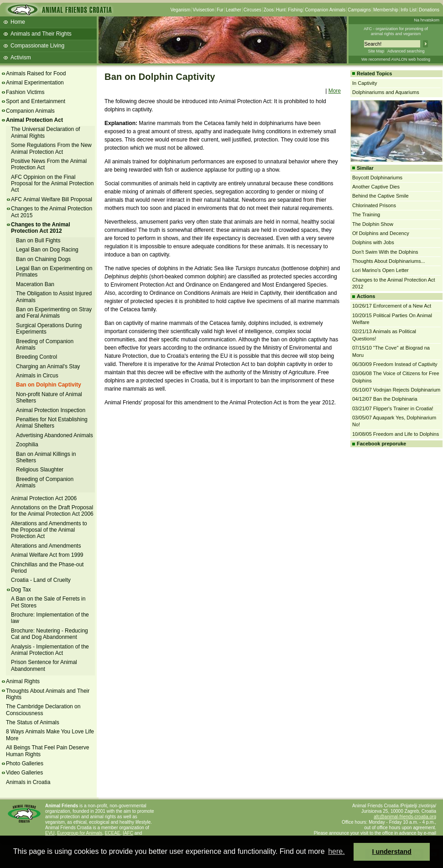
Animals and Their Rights (41, 34)
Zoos (269, 10)
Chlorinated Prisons (374, 205)
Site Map (376, 51)
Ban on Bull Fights (38, 241)
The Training (366, 214)
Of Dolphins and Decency (381, 233)
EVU (50, 833)
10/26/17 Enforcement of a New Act (392, 306)
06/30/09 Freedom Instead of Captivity (395, 364)
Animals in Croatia (28, 782)
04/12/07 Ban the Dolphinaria (385, 399)
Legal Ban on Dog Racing (47, 250)
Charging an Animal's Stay (48, 366)
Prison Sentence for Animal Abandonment (44, 665)
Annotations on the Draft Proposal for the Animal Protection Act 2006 (52, 511)
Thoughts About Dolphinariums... (389, 261)
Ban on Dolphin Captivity (49, 385)
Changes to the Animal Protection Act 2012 (41, 228)
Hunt (281, 10)
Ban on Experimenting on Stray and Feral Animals (54, 313)
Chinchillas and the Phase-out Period (47, 568)
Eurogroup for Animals (80, 833)
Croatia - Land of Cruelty (41, 580)
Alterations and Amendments (46, 546)
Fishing (295, 10)
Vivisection (203, 10)
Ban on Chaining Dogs (43, 259)
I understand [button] (392, 852)
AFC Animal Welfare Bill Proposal (52, 199)
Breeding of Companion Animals (45, 345)
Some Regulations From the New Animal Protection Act (51, 148)
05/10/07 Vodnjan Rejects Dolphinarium (396, 390)
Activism (21, 58)
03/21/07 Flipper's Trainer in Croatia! (393, 408)
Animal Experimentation (35, 83)
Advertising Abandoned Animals (55, 435)
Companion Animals (325, 10)
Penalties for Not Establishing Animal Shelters (52, 423)
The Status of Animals (33, 722)
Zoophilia (27, 444)
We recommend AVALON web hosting (396, 59)
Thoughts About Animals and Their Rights (48, 694)
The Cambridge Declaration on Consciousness (43, 710)
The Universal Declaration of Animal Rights (45, 132)
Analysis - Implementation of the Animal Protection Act (50, 650)
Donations (429, 10)
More (335, 91)
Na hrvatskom (427, 20)
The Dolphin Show (373, 224)
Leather (234, 10)
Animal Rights (23, 681)
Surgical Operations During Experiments (49, 329)
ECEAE (113, 833)
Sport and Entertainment (36, 101)
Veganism (180, 10)
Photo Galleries (25, 763)
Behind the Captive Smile (380, 196)
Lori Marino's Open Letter (380, 270)
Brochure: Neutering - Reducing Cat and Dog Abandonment (50, 634)
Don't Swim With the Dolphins (385, 252)
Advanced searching (406, 51)
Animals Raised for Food (36, 73)
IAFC (128, 833)
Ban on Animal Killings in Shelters (46, 457)
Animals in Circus (37, 376)
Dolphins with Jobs (373, 242)
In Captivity (365, 83)
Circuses (253, 10)
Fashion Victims (25, 92)
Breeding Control (36, 357)
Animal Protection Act (34, 120)
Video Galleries (24, 773)
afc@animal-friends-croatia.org (405, 817)
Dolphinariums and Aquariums (386, 92)
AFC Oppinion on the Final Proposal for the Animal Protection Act (52, 184)
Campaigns (359, 10)
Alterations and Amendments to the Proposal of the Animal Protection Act (49, 530)
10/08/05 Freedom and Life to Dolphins (396, 434)
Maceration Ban (35, 284)
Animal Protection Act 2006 (44, 498)
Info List (409, 10)
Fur (220, 10)
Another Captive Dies (376, 187)
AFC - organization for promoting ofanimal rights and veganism (396, 31)
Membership (386, 10)
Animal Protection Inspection (51, 410)
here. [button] (336, 851)
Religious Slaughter (40, 470)
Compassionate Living (37, 46)
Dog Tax (21, 590)
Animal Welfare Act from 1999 (47, 555)
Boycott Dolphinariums (377, 178)
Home (18, 22)
